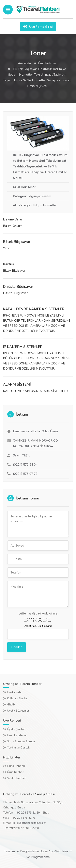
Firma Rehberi (16, 766)
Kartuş (9, 264)
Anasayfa (24, 63)
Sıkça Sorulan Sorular (21, 741)
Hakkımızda (14, 692)
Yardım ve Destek (18, 748)
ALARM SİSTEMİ (17, 384)
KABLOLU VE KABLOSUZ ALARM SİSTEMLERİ (36, 391)
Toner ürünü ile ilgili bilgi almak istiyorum (38, 524)
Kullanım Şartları (18, 698)
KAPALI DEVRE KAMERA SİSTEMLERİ (34, 309)
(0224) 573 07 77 (25, 474)
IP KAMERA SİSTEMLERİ (23, 347)
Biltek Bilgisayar (17, 242)
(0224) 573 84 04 (25, 465)
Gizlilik (11, 705)
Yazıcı (7, 248)
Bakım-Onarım (15, 219)
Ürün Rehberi (47, 63)
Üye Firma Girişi (38, 27)
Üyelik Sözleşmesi (19, 711)
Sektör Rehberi (17, 778)
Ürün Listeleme (17, 735)
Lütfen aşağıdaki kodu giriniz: (38, 613)
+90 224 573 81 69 (27, 813)
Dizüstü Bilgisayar (18, 287)
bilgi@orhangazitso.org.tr (29, 823)
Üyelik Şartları (16, 729)
